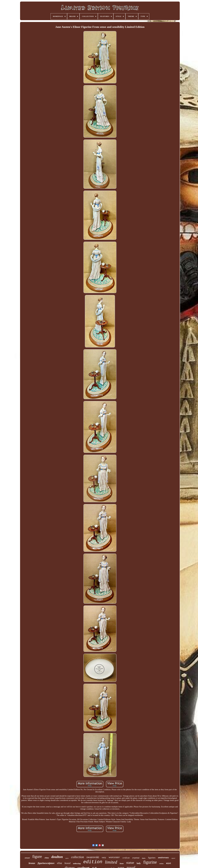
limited (111, 862)
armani (27, 858)
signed (173, 858)
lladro (144, 858)
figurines (152, 858)
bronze (32, 863)
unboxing (77, 863)
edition (93, 862)
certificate (126, 858)
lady (139, 863)
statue (130, 863)
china (47, 858)
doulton (57, 857)
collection (78, 857)
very (104, 857)
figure (37, 856)
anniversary (163, 858)
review (161, 864)
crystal (136, 858)
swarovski (93, 857)
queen (67, 858)
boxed (67, 863)
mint (169, 863)
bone (122, 863)
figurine (150, 862)
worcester (114, 857)
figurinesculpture (46, 863)
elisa (59, 863)
